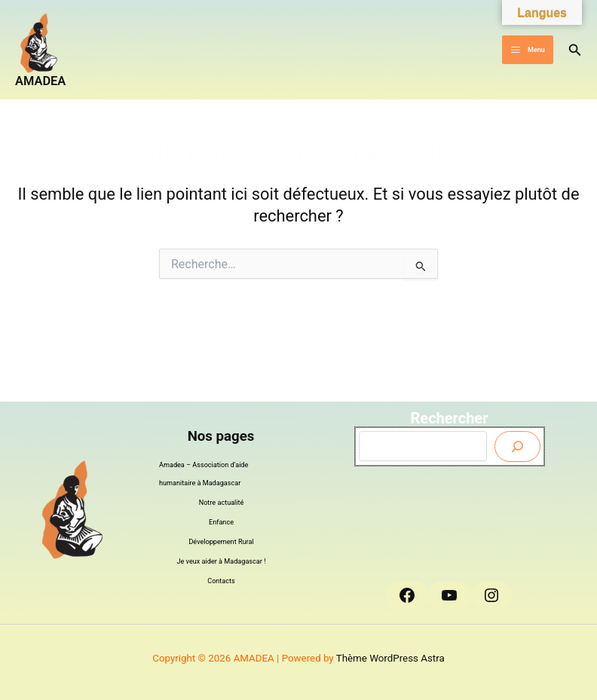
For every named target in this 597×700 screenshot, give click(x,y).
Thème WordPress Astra (390, 658)
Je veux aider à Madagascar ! (222, 561)
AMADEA (40, 81)
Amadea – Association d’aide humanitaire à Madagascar (204, 474)
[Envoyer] (517, 446)
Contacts (221, 581)
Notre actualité (222, 503)
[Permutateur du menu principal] (527, 50)
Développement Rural (221, 542)
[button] (575, 50)
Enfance (221, 522)
